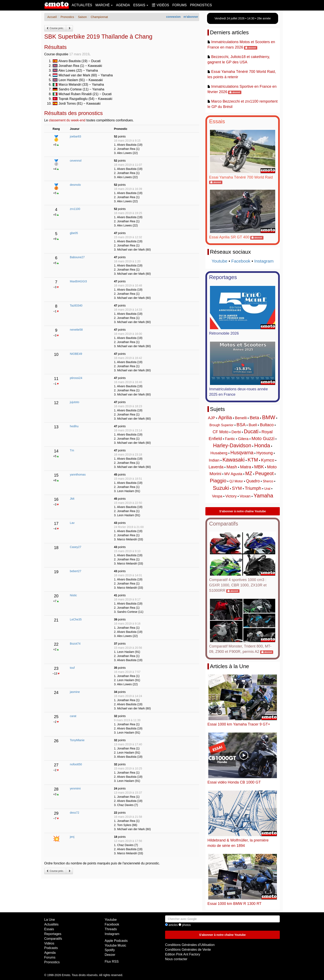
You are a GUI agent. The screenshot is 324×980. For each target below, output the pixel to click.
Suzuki (221, 488)
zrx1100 (75, 209)
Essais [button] (141, 5)
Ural (267, 489)
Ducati (251, 431)
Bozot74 (75, 644)
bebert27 (76, 571)
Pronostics (201, 5)
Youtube (219, 261)
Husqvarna (242, 453)
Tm (72, 450)
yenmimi (75, 788)
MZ (249, 473)
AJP (211, 418)
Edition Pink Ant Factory (183, 954)
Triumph (253, 488)
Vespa (217, 496)
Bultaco (267, 425)
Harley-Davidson (232, 445)
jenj (72, 837)
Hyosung (265, 453)
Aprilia (225, 417)
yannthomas (78, 475)
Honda (262, 445)
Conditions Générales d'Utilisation (190, 945)
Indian (214, 460)
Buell (253, 425)
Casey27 (76, 547)
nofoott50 (76, 764)
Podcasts (51, 948)
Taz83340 (76, 305)
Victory (231, 496)
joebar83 (76, 136)
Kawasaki (234, 460)
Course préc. (55, 28)
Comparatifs (224, 524)
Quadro (253, 481)
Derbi (236, 432)
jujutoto (74, 402)
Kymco (268, 460)
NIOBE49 (76, 354)
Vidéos (49, 943)
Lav (72, 523)
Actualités (82, 5)
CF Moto (221, 432)
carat (73, 716)
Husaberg (219, 453)
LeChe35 (76, 619)
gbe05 (74, 233)
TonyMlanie (77, 740)
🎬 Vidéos (160, 5)
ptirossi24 (76, 378)
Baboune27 (77, 257)
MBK (259, 467)
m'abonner (191, 17)
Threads (111, 929)
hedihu (74, 426)
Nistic (73, 595)
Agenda (123, 5)
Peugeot (264, 473)
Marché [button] (104, 5)
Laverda (216, 467)
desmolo (75, 185)
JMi (72, 499)
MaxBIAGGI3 (78, 281)
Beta (254, 418)
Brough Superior (222, 425)
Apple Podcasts (116, 941)
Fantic (230, 439)
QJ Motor (236, 481)
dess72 (74, 813)
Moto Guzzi (263, 439)
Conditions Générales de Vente (188, 950)
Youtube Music (116, 945)
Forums (179, 5)
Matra (246, 467)
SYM (237, 488)
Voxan (245, 496)
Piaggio (218, 481)
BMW (269, 417)
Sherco (268, 481)
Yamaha (263, 496)
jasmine (75, 692)
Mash (232, 467)
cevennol (76, 161)
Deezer (110, 955)
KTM (253, 460)
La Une (50, 920)
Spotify (110, 950)
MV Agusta (233, 474)
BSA (241, 425)
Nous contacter (176, 959)
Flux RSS (112, 962)
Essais (217, 121)
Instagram (264, 261)
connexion (173, 17)
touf (72, 668)
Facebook (241, 261)
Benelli (241, 418)
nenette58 (76, 330)
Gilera (243, 439)
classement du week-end (67, 120)
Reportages (223, 277)
